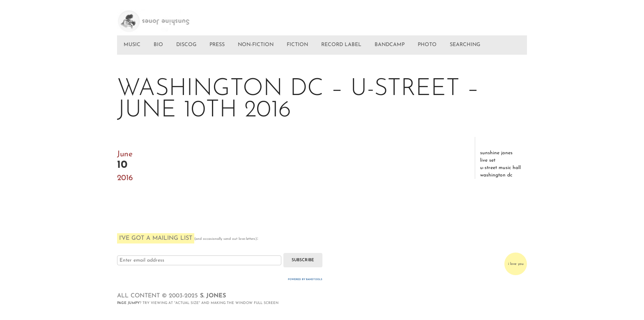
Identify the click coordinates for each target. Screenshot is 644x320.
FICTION (297, 45)
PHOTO (427, 45)
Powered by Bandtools (305, 279)
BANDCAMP (390, 45)
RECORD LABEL (341, 45)
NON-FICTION (256, 45)
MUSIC (132, 45)
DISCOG (186, 45)
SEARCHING (465, 45)
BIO (158, 45)
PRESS (217, 45)
